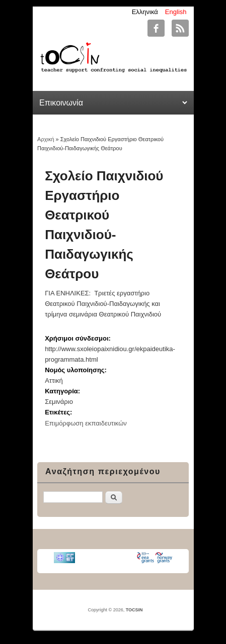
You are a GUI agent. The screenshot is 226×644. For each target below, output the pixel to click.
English (176, 12)
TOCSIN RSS (180, 28)
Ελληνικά (145, 12)
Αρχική (46, 139)
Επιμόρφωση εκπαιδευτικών (86, 423)
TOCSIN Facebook (156, 28)
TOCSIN (134, 610)
